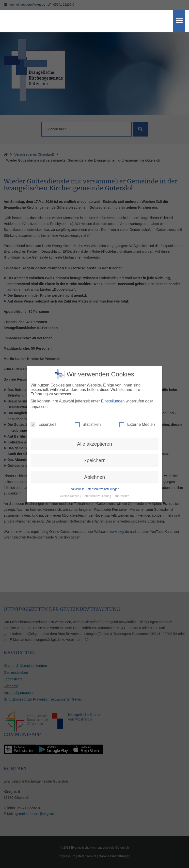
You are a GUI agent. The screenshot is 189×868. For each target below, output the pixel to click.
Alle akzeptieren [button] (94, 425)
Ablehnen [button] (95, 458)
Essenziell (43, 406)
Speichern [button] (94, 441)
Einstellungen (113, 382)
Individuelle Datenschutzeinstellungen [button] (95, 470)
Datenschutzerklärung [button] (97, 477)
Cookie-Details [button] (70, 477)
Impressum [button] (122, 477)
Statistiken (88, 406)
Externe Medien (137, 406)
